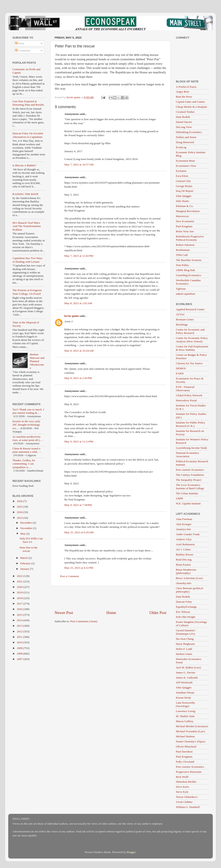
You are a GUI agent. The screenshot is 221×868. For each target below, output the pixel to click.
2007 (20, 659)
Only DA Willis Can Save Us (31, 540)
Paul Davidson (184, 752)
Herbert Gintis (184, 654)
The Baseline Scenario (189, 260)
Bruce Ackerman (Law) (189, 578)
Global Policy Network (189, 395)
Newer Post (64, 613)
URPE (180, 498)
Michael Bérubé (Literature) (192, 726)
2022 (20, 576)
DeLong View (184, 127)
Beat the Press (184, 97)
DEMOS (181, 368)
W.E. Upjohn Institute (188, 503)
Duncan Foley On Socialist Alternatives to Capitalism (28, 135)
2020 (20, 587)
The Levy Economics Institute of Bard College (190, 487)
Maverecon (182, 216)
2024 (20, 512)
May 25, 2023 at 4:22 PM (79, 568)
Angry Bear (183, 92)
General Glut (183, 181)
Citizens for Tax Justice (189, 363)
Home (111, 613)
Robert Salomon (185, 245)
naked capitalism (185, 294)
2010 (20, 642)
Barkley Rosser (185, 554)
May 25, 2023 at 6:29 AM (79, 532)
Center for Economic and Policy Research (190, 331)
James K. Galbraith (187, 678)
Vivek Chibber (184, 802)
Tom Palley (182, 265)
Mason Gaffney (185, 721)
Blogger (131, 852)
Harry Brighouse (185, 644)
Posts (20, 43)
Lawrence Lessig (186, 711)
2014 (20, 620)
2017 (20, 604)
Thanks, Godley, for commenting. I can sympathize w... (24, 464)
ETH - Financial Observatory (185, 389)
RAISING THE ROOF (26, 194)
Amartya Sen (183, 529)
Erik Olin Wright (185, 617)
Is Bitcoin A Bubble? (24, 165)
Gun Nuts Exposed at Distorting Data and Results (28, 103)
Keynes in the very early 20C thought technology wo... (26, 425)
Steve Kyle (182, 792)
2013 (20, 626)
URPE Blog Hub (185, 270)
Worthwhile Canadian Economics (188, 282)
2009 (20, 648)
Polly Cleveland (185, 762)
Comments (23, 50)
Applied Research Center (190, 309)
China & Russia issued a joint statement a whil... (26, 450)
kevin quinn (72, 316)
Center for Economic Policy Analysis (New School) (192, 340)
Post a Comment (69, 576)
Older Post (158, 613)
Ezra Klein (182, 176)
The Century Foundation (190, 475)
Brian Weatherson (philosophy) (186, 571)
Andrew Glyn (184, 539)
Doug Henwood (185, 142)
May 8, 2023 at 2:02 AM (78, 303)
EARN (180, 373)
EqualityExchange (186, 607)
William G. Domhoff (188, 807)
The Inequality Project (189, 480)
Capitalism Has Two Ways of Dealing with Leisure (28, 260)
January (25, 569)
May (23, 534)
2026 (20, 501)
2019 (20, 592)
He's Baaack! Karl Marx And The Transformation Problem (27, 226)
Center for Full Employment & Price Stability (192, 348)
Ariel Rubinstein (185, 544)
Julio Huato (183, 201)
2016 (20, 609)
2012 (20, 631)
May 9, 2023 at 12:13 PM (79, 441)
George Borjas (184, 186)
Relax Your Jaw (185, 231)
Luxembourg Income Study (191, 448)
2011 (20, 637)
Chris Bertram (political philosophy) (189, 590)
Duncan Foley (184, 602)
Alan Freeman (184, 519)
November (27, 528)
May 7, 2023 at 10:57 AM (79, 165)
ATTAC (180, 314)
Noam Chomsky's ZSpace (191, 741)
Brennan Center (185, 319)
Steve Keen (182, 787)
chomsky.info (184, 583)
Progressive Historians (189, 772)
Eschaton (181, 171)
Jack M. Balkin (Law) (188, 667)
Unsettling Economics (189, 275)
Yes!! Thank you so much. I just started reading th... (28, 411)
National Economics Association (187, 455)
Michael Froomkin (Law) (190, 731)
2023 (20, 518)
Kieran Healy (183, 698)
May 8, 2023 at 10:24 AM (79, 351)
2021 (20, 581)
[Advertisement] (110, 598)
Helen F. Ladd (184, 649)
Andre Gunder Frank (188, 534)
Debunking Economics (189, 132)
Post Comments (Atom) (84, 621)
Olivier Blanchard (186, 746)
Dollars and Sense (186, 137)
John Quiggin (184, 196)
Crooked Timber (185, 112)
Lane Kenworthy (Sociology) (185, 704)
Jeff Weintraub (184, 682)
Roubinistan (183, 250)
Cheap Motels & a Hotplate (191, 107)
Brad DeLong (184, 560)
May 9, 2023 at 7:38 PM (78, 505)
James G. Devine (186, 672)
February (26, 563)
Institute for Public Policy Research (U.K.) (191, 424)
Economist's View (186, 166)
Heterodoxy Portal (186, 400)
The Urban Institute (187, 493)
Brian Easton (183, 565)
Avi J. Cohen (183, 549)
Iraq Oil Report (185, 191)
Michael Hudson (185, 736)
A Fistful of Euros (186, 87)
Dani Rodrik (183, 117)
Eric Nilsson (183, 612)
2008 (20, 654)
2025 (20, 507)
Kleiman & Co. (185, 206)
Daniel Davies (184, 122)
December (26, 523)
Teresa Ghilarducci (187, 797)
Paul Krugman (184, 226)
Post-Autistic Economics (190, 470)
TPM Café (182, 255)
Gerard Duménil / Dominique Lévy (186, 632)
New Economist (185, 221)
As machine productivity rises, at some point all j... (27, 438)
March (24, 558)
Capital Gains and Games (190, 102)
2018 (20, 598)
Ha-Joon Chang (185, 639)
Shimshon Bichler (186, 782)
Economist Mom (185, 161)
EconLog (181, 147)
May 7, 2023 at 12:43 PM (79, 256)
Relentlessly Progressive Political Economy (190, 238)
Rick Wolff (182, 777)
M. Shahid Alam (185, 716)
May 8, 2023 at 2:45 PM (78, 378)
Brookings (182, 324)
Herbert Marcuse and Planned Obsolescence (37, 361)
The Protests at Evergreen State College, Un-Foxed (27, 292)
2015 (20, 615)
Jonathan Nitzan (185, 693)
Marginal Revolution (188, 211)
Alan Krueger (184, 524)
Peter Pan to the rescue (29, 549)
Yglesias (181, 289)
